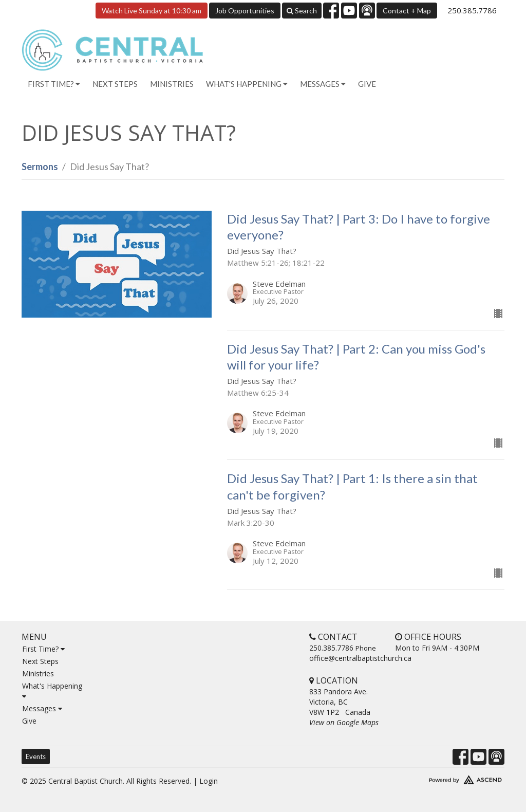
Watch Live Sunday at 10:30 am (152, 11)
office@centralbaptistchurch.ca (360, 658)
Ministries (172, 84)
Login (209, 781)
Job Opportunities (245, 11)
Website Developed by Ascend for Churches (448, 778)
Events (36, 756)
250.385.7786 (472, 10)
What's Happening (52, 690)
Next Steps (115, 84)
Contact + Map (407, 11)
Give (367, 84)
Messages (42, 708)
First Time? (43, 649)
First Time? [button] (54, 84)
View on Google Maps (344, 722)
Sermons (40, 167)
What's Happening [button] (247, 84)
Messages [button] (323, 84)
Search (302, 11)
